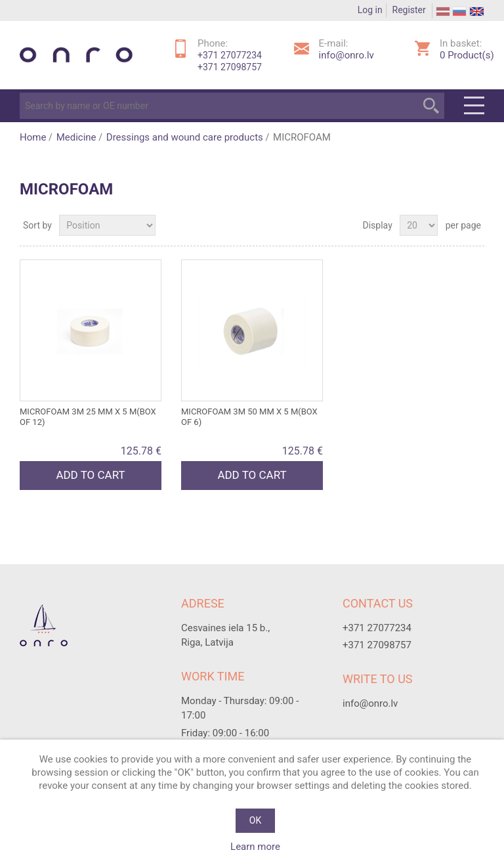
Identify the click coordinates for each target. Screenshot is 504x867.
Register (409, 10)
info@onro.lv (346, 55)
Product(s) (467, 55)
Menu (474, 106)
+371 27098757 (230, 67)
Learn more (255, 847)
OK (255, 820)
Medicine (76, 137)
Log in (370, 10)
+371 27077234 (230, 55)
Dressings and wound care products (185, 137)
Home (33, 137)
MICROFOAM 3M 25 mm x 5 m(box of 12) (88, 417)
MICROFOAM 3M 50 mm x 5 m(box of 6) (249, 417)
